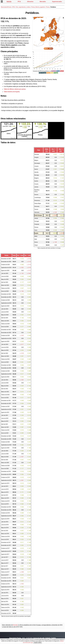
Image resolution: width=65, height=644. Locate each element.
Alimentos (30, 2)
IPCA (19, 2)
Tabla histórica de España (12, 92)
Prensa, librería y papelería (38, 7)
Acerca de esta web (39, 638)
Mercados (43, 2)
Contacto (48, 638)
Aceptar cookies (38, 643)
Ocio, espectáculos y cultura (23, 7)
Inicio (9, 2)
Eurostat (15, 625)
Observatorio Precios (15, 638)
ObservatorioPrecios (6, 7)
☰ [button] (2, 2)
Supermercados (57, 2)
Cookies (54, 638)
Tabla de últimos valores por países (15, 89)
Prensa (48, 7)
